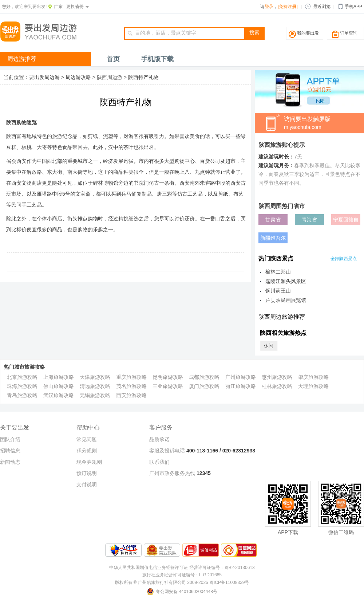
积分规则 (87, 451)
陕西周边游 (110, 77)
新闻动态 (10, 462)
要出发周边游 (44, 77)
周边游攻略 (78, 77)
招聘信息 (10, 451)
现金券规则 (89, 462)
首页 (113, 59)
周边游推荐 (22, 59)
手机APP (353, 7)
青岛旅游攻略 (22, 395)
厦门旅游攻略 (204, 386)
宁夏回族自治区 (346, 221)
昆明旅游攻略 (168, 377)
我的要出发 (308, 33)
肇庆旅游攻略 (313, 377)
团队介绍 (10, 439)
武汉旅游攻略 (59, 395)
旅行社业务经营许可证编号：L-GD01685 (182, 575)
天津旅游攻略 (95, 377)
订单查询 (349, 33)
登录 (269, 7)
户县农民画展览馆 (286, 300)
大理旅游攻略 (313, 386)
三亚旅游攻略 (168, 386)
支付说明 (87, 484)
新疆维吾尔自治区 (273, 239)
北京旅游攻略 (22, 377)
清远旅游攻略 (95, 386)
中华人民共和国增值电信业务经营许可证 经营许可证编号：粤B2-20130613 (182, 568)
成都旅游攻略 (204, 377)
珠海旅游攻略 (22, 386)
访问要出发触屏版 (324, 123)
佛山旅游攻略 (59, 386)
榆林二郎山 (278, 272)
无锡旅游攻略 (95, 395)
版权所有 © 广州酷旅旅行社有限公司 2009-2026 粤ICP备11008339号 (182, 582)
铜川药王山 (278, 291)
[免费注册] (288, 7)
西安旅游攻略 (131, 395)
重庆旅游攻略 (131, 377)
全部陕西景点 (344, 259)
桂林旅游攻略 (277, 386)
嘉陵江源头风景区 (286, 281)
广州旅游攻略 (241, 377)
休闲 (269, 346)
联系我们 (159, 462)
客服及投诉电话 (167, 451)
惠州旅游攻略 (277, 377)
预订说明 (87, 473)
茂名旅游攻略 (131, 386)
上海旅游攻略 (59, 377)
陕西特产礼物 (143, 77)
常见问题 (87, 439)
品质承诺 (159, 439)
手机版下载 (157, 59)
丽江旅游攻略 (241, 386)
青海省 (309, 220)
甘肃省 (273, 220)
